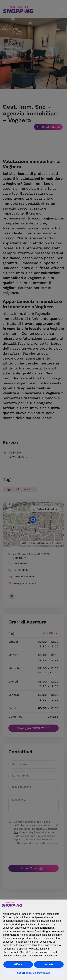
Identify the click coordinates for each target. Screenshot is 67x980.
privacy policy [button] (29, 921)
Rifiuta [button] (18, 964)
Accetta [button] (49, 964)
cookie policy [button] (55, 935)
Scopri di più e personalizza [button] (33, 973)
